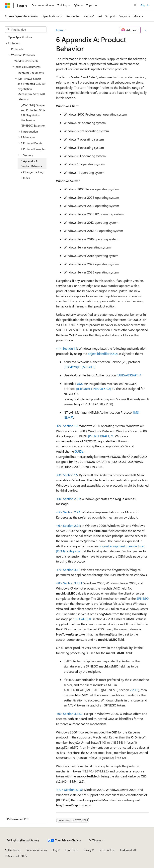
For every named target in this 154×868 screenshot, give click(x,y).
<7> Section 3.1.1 (68, 570)
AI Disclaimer (13, 850)
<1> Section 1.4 (67, 348)
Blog (54, 850)
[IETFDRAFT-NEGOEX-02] (94, 389)
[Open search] (135, 5)
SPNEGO (143, 598)
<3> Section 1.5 (67, 475)
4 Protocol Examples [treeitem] (33, 149)
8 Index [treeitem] (25, 178)
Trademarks (127, 850)
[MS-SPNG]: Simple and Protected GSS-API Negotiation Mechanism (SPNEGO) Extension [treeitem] (33, 115)
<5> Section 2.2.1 (68, 512)
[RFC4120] (71, 367)
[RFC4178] (81, 619)
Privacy (87, 850)
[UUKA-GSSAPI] (128, 375)
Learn (59, 30)
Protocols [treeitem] (17, 49)
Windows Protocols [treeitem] (26, 61)
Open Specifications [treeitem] (20, 37)
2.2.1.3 (134, 690)
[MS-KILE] (89, 367)
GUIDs (79, 451)
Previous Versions (36, 850)
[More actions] (146, 30)
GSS (80, 384)
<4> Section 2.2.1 (68, 499)
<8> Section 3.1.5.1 (69, 583)
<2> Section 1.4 (67, 426)
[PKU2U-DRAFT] (99, 436)
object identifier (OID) (103, 354)
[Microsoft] (7, 5)
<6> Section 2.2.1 (68, 525)
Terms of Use (107, 850)
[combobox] (26, 30)
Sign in (145, 5)
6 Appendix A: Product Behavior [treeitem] (31, 164)
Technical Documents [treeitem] (31, 73)
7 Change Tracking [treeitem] (32, 172)
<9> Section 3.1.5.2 (69, 714)
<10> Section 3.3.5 (69, 790)
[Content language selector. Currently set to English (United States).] (23, 840)
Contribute (71, 850)
